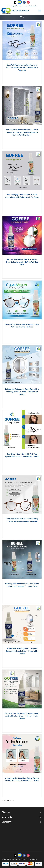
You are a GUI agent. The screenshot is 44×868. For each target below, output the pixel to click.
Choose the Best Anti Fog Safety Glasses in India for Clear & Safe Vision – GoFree (22, 779)
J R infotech (33, 859)
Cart (9, 6)
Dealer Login (33, 6)
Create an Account (22, 6)
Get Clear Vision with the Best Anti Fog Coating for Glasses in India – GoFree (22, 520)
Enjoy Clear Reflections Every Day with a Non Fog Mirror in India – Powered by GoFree (22, 392)
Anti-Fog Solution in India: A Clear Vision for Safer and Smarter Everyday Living (22, 585)
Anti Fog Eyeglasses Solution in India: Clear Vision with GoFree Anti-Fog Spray (22, 196)
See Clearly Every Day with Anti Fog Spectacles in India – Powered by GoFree (22, 455)
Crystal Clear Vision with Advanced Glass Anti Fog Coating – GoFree (22, 325)
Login (13, 6)
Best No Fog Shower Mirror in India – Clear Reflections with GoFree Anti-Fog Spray (22, 262)
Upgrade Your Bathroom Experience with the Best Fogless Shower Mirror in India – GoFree (22, 716)
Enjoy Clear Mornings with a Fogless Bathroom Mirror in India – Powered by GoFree (22, 651)
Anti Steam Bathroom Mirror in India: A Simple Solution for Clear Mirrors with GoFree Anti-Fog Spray (22, 132)
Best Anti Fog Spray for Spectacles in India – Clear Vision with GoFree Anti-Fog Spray (22, 67)
